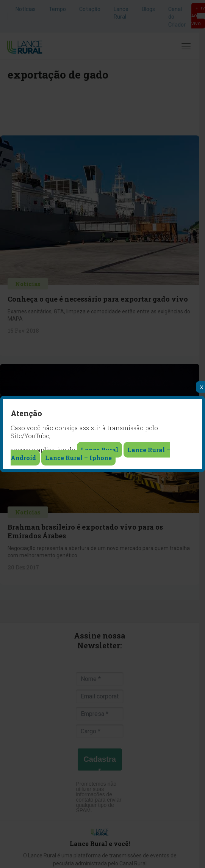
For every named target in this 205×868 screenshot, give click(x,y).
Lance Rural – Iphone (78, 458)
